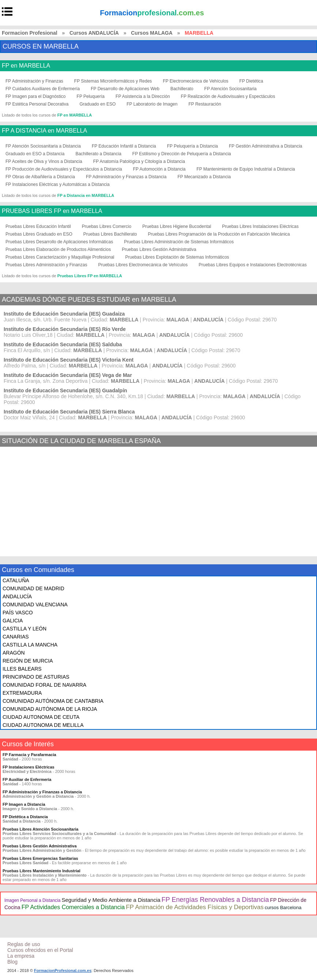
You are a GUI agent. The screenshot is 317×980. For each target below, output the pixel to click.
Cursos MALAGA (152, 33)
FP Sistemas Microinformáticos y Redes (113, 81)
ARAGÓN (14, 653)
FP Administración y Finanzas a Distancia (126, 177)
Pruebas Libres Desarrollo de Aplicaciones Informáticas (59, 242)
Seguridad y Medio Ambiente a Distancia (111, 900)
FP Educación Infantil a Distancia (124, 146)
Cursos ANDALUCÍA (94, 33)
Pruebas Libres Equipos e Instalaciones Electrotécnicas (253, 265)
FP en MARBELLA (26, 66)
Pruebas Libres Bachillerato (110, 234)
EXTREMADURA (22, 693)
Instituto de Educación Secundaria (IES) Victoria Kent (69, 360)
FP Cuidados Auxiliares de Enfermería (43, 89)
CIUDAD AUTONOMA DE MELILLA (43, 725)
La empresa (21, 956)
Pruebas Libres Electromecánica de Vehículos (143, 265)
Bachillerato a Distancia (98, 154)
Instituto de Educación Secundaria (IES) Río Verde (65, 329)
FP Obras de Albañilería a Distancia (40, 177)
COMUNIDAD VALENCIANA (35, 605)
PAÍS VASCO (18, 613)
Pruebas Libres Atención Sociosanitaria (40, 829)
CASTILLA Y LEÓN (24, 629)
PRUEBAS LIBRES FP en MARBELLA (52, 211)
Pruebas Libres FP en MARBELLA (90, 276)
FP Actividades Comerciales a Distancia (73, 907)
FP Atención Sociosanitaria (231, 89)
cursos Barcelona (283, 907)
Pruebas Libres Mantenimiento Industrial (41, 871)
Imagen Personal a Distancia (32, 900)
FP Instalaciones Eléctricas (29, 767)
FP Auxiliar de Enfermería (27, 779)
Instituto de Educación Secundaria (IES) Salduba (63, 344)
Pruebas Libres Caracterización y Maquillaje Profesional (60, 257)
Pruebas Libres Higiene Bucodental (177, 226)
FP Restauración (205, 104)
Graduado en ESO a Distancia (35, 154)
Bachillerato (182, 89)
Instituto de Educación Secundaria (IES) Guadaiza (64, 314)
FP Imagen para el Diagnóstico (36, 96)
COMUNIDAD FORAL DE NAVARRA (44, 685)
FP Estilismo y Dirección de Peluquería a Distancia (182, 154)
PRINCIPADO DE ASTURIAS (36, 677)
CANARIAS (16, 637)
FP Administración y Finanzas (34, 81)
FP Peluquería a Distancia (193, 146)
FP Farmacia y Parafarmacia (29, 755)
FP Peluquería (91, 96)
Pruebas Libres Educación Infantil (38, 226)
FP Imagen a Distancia (24, 804)
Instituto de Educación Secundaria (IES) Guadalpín (65, 390)
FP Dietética (251, 81)
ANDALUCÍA (17, 596)
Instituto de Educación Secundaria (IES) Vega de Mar (68, 375)
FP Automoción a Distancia (159, 169)
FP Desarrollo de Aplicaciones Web (125, 89)
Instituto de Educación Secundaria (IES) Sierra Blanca (69, 412)
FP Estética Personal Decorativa (37, 104)
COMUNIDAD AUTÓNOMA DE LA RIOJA (50, 709)
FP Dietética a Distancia (25, 817)
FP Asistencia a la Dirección (143, 96)
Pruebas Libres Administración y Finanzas (46, 265)
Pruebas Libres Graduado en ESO (39, 234)
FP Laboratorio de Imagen (152, 104)
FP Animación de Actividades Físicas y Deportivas (195, 907)
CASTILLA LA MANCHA (30, 645)
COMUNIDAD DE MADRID (33, 588)
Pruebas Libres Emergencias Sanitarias (40, 858)
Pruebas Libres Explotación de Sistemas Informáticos (177, 257)
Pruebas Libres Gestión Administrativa (159, 249)
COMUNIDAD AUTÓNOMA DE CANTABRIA (53, 701)
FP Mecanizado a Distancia (204, 177)
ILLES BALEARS (22, 669)
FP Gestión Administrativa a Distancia (266, 146)
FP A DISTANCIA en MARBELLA (44, 131)
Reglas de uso (24, 944)
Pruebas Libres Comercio (107, 226)
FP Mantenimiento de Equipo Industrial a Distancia (246, 169)
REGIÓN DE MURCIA (28, 661)
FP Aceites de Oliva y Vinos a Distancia (44, 161)
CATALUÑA (16, 580)
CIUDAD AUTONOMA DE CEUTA (41, 717)
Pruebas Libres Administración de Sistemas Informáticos (179, 242)
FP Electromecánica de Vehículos (195, 81)
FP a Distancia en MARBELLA (86, 195)
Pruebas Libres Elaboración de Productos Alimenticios (58, 249)
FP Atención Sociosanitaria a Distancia (43, 146)
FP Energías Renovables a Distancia (215, 900)
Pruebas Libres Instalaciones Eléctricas (260, 226)
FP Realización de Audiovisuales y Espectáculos (228, 96)
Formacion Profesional (30, 33)
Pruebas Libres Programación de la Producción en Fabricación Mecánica (219, 234)
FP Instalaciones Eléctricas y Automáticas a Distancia (58, 184)
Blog (12, 962)
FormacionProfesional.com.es (63, 971)
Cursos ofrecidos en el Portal (40, 950)
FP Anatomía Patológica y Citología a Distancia (139, 161)
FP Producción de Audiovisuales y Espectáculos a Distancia (64, 169)
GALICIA (13, 621)
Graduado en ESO (98, 104)
